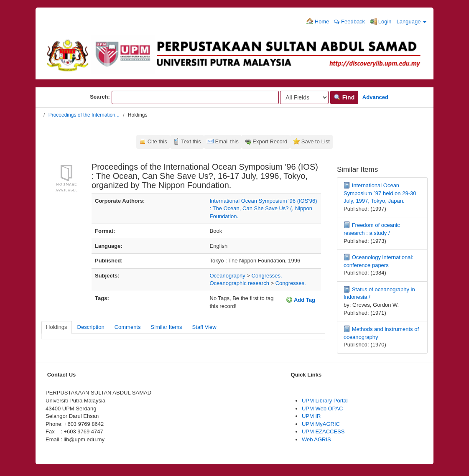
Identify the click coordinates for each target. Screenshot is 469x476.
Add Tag (301, 300)
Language (412, 22)
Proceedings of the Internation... (84, 115)
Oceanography (228, 276)
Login (381, 21)
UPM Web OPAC (322, 409)
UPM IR (311, 416)
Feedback (349, 22)
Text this (191, 141)
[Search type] (304, 97)
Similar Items (166, 327)
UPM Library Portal (325, 401)
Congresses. (267, 276)
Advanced (375, 97)
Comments (128, 327)
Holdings (57, 327)
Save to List (316, 141)
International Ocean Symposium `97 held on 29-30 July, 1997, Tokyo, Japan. (380, 193)
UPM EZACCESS (323, 431)
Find (344, 97)
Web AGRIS (316, 439)
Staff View (204, 327)
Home (318, 21)
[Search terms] (195, 97)
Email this (227, 141)
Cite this (157, 141)
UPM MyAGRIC (321, 424)
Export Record (270, 141)
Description (91, 327)
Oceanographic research (240, 283)
